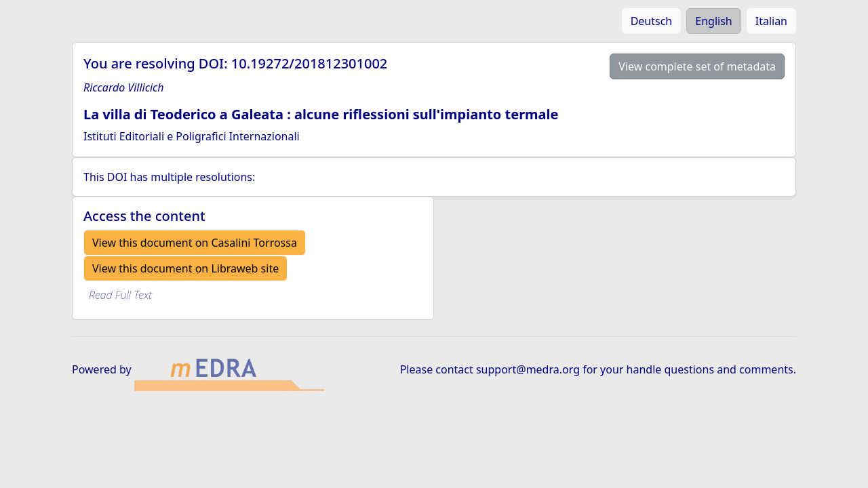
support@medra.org (528, 369)
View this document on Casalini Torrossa (195, 243)
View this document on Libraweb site (185, 268)
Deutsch (652, 21)
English (713, 21)
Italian (771, 21)
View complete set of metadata (697, 66)
